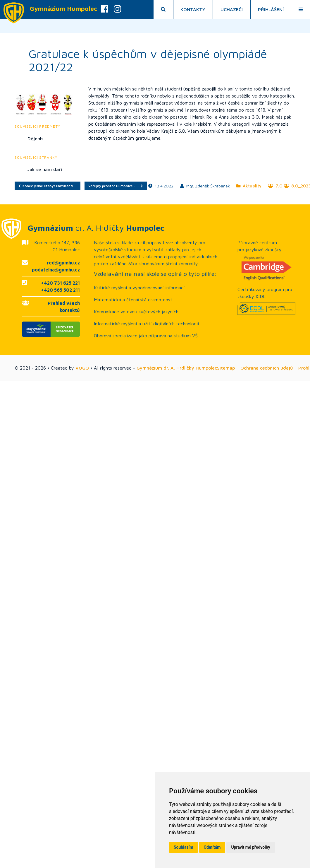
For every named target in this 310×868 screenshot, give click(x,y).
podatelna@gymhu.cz (56, 270)
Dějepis (35, 139)
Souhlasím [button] (184, 847)
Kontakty (193, 9)
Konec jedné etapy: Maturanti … (48, 186)
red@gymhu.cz (63, 263)
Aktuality (249, 186)
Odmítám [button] (212, 847)
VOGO (82, 368)
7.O (275, 186)
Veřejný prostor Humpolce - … (116, 186)
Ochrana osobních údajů (267, 368)
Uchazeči (232, 9)
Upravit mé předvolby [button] (250, 847)
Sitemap (226, 368)
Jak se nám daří (45, 169)
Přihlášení (271, 9)
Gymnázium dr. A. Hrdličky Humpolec (177, 368)
